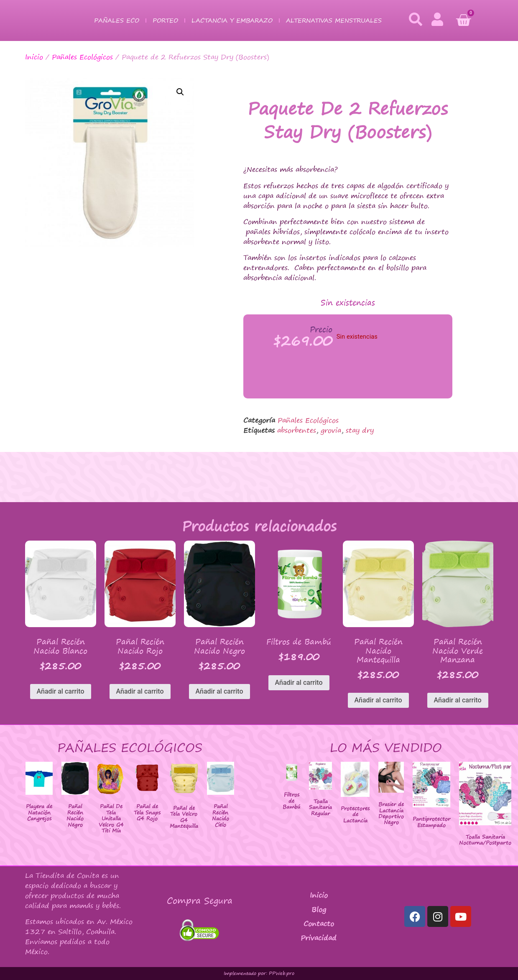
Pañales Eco (117, 20)
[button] (180, 92)
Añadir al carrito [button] (61, 691)
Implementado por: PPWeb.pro (259, 973)
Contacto (319, 924)
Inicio (34, 57)
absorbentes (297, 430)
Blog (319, 909)
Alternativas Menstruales (334, 20)
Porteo (165, 20)
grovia (331, 430)
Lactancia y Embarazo (232, 20)
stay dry (360, 430)
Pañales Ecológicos (82, 57)
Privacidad (319, 938)
